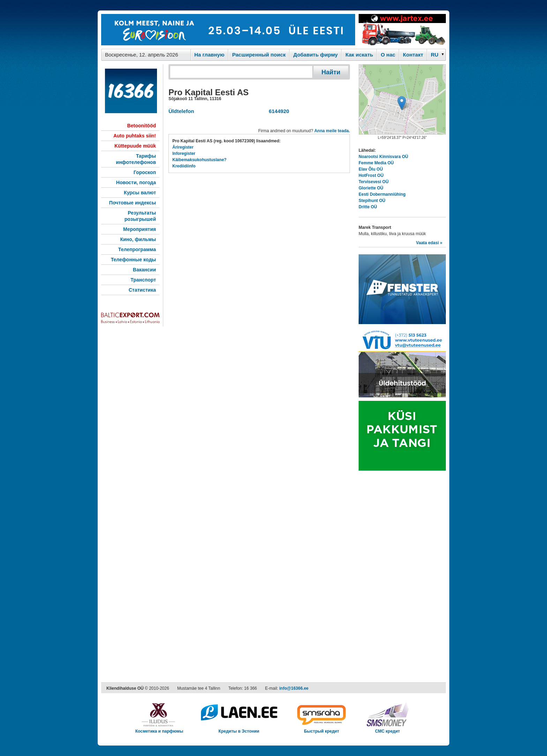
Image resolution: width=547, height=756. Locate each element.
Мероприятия (140, 229)
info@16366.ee (294, 688)
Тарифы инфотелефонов (136, 159)
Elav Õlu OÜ (371, 169)
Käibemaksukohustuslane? (199, 160)
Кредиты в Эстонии (239, 729)
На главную (209, 55)
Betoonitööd (142, 126)
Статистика (142, 290)
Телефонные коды (133, 260)
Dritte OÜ (368, 207)
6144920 (278, 111)
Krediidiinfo (184, 166)
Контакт (413, 55)
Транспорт (143, 280)
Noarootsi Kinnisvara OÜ (383, 157)
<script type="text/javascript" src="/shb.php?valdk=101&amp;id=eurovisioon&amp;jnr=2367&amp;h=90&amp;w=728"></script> (228, 30)
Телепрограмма (137, 249)
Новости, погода (136, 182)
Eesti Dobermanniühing (382, 194)
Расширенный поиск (259, 55)
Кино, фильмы (138, 239)
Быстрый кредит (321, 729)
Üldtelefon (181, 111)
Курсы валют (140, 193)
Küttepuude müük (135, 146)
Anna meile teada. (332, 131)
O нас (388, 55)
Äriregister (183, 147)
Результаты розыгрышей (140, 216)
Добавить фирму (316, 55)
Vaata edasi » (429, 243)
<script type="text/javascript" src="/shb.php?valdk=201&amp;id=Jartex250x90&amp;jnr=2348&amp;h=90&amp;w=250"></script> (402, 30)
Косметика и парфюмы (159, 729)
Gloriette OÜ (371, 188)
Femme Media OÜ (376, 163)
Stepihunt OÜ (372, 201)
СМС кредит (387, 729)
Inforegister (184, 154)
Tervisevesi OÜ (374, 182)
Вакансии (144, 270)
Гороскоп (145, 172)
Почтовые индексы (133, 203)
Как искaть (359, 55)
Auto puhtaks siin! (135, 136)
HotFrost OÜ (371, 175)
